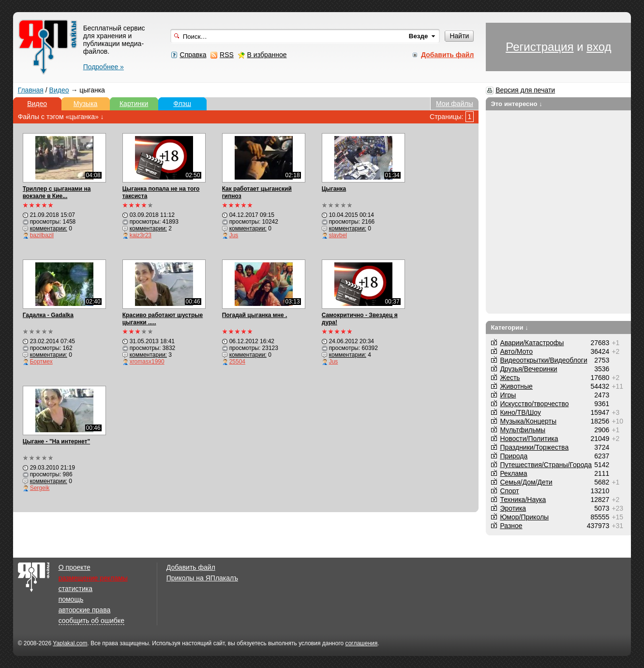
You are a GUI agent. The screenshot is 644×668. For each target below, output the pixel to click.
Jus (234, 235)
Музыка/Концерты (528, 421)
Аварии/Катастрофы (532, 343)
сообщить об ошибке (91, 621)
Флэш (182, 104)
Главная (31, 90)
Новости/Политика (529, 439)
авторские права (85, 610)
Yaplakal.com (70, 643)
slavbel (338, 235)
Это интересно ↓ (517, 104)
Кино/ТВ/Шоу (520, 412)
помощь (71, 599)
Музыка (86, 104)
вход (599, 47)
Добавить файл (191, 567)
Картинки (134, 104)
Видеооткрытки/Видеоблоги (543, 360)
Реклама (513, 473)
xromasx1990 (147, 362)
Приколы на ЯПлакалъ (202, 578)
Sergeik (40, 488)
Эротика (513, 508)
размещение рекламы (93, 578)
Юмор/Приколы (524, 517)
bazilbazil (42, 235)
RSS (227, 55)
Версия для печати (525, 90)
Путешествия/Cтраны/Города (546, 465)
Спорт (509, 491)
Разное (511, 526)
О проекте (75, 567)
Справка (193, 55)
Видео (59, 90)
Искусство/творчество (534, 404)
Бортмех (41, 362)
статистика (75, 589)
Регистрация (539, 47)
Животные (516, 386)
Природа (514, 456)
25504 (237, 362)
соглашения (362, 643)
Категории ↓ (509, 327)
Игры (508, 395)
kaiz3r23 (141, 235)
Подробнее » (104, 67)
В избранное (267, 55)
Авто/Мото (516, 351)
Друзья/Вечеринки (528, 369)
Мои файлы (455, 104)
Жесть (510, 378)
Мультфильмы (523, 430)
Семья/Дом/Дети (526, 482)
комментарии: (49, 228)
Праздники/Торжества (534, 447)
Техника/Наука (523, 500)
